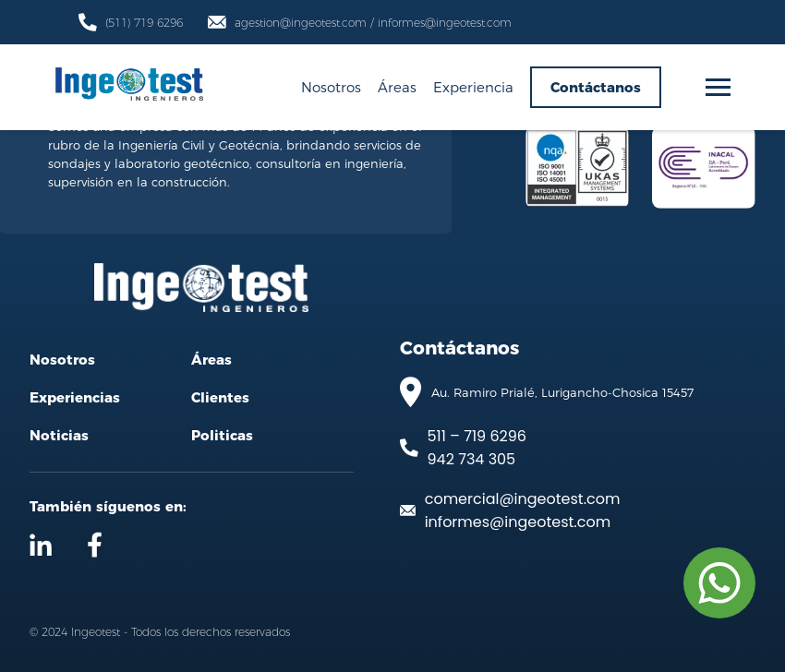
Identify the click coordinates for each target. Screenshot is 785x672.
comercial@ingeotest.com (523, 499)
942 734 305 (472, 459)
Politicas (222, 435)
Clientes (220, 397)
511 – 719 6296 (477, 436)
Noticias (59, 435)
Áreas (397, 87)
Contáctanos (596, 87)
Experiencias (75, 397)
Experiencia (473, 87)
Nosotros (331, 87)
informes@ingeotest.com (518, 522)
